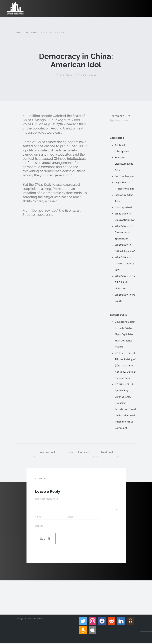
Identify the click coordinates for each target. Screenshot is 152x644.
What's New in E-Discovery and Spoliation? (124, 233)
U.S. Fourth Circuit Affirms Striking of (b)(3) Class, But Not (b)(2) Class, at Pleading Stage (126, 366)
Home (19, 32)
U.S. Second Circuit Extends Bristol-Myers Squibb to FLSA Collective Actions (125, 334)
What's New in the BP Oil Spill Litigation (125, 282)
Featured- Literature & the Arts (124, 164)
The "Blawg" (32, 32)
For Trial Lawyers (124, 176)
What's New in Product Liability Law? (124, 264)
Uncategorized (123, 208)
